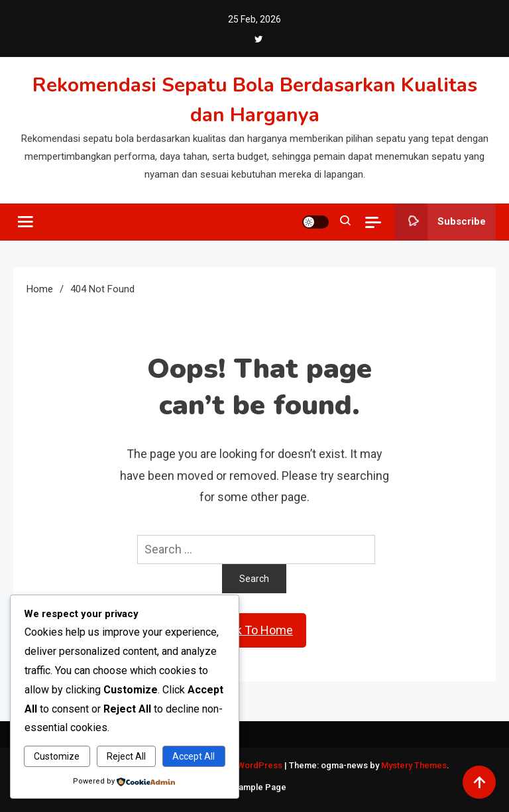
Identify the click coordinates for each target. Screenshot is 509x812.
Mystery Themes (414, 765)
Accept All (194, 756)
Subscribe (440, 222)
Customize (57, 756)
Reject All (126, 756)
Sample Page (260, 787)
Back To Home (254, 630)
